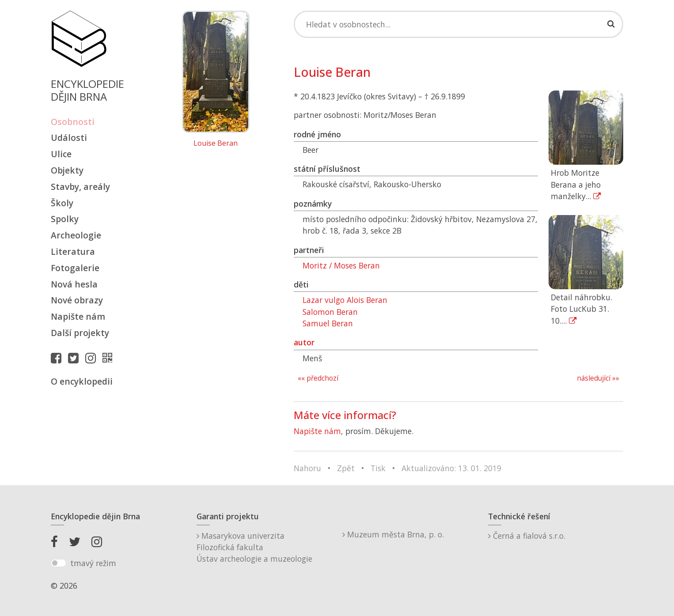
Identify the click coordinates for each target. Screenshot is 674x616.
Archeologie (76, 235)
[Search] (458, 24)
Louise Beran (216, 144)
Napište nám (78, 316)
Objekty (67, 170)
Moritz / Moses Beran (341, 265)
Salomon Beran (330, 312)
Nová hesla (74, 284)
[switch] (59, 563)
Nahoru (307, 468)
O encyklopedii (82, 381)
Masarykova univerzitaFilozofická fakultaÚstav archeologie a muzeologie (254, 547)
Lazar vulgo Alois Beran (345, 300)
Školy (62, 203)
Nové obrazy (77, 300)
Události (69, 138)
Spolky (65, 219)
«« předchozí (318, 378)
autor (304, 342)
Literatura (73, 251)
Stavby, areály (80, 187)
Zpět (346, 468)
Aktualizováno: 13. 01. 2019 (451, 468)
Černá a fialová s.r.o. (527, 536)
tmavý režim (93, 563)
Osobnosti (73, 122)
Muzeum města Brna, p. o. (393, 534)
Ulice (61, 154)
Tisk (378, 468)
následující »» (598, 378)
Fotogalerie (75, 268)
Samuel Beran (328, 323)
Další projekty (80, 333)
